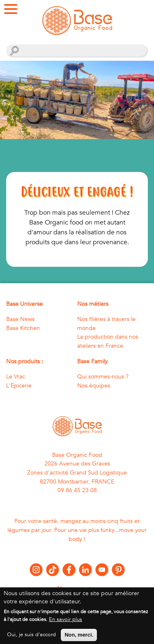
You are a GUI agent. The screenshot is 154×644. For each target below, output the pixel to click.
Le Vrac (16, 377)
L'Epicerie (19, 386)
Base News (20, 319)
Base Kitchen (23, 328)
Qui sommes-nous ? (103, 377)
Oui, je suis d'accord (31, 639)
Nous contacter (77, 588)
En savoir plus (66, 623)
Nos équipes (94, 386)
